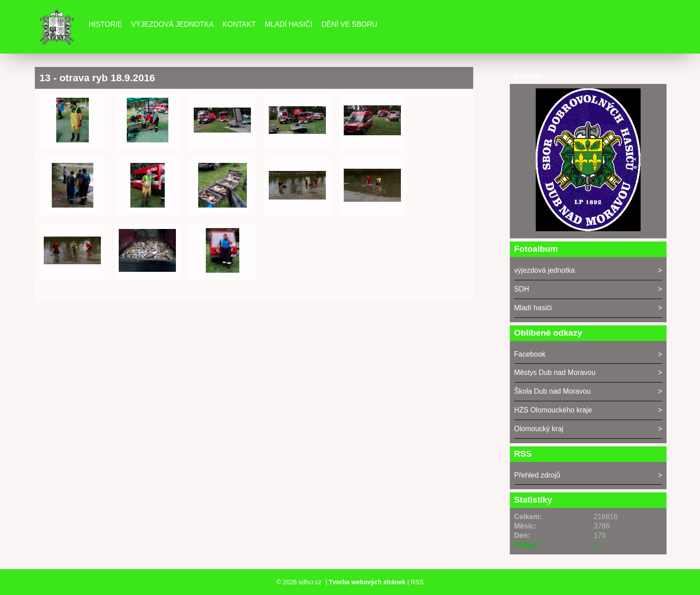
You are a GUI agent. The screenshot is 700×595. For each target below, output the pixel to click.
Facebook (530, 354)
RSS (417, 582)
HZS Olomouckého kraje (553, 410)
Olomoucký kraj (539, 429)
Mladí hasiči (289, 24)
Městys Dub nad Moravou (555, 372)
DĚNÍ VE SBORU (349, 24)
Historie (105, 24)
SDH (522, 289)
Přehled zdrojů (537, 475)
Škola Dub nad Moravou (553, 391)
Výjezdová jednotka (173, 24)
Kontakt (239, 24)
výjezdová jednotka (545, 270)
